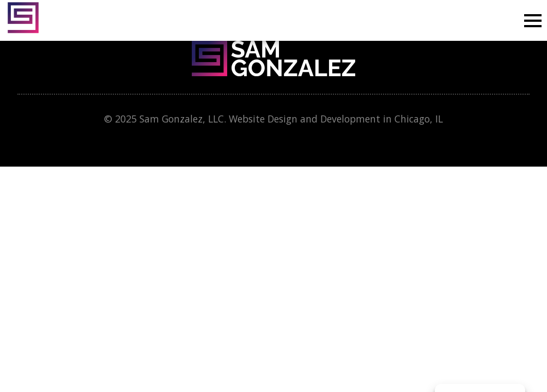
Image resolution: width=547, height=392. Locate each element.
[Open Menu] (533, 21)
